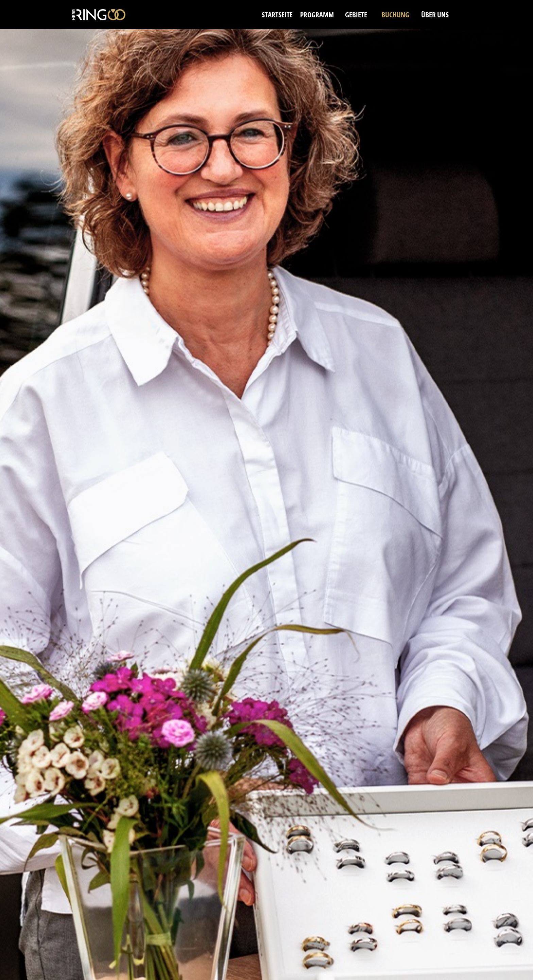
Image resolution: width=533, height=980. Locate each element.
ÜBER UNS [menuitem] (435, 15)
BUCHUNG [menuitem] (395, 15)
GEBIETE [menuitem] (356, 15)
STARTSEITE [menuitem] (277, 15)
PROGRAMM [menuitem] (317, 15)
